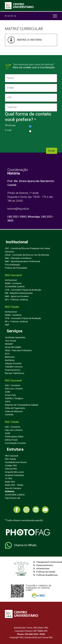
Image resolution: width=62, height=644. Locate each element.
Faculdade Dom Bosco (16, 462)
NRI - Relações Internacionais (19, 293)
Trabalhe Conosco (14, 367)
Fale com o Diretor (14, 389)
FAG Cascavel (11, 456)
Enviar (52, 151)
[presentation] (30, 140)
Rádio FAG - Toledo (14, 485)
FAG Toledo (10, 459)
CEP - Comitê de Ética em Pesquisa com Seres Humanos (27, 250)
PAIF (7, 325)
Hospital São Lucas (14, 472)
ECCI (7, 354)
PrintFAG (9, 415)
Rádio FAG (10, 482)
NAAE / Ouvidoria (13, 283)
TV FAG (9, 479)
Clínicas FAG (11, 469)
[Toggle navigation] (55, 6)
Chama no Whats (21, 545)
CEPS (8, 402)
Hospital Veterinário (15, 475)
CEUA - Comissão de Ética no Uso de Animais (27, 255)
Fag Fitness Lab (13, 498)
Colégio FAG (11, 466)
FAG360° (9, 344)
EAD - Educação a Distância (18, 258)
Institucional (11, 280)
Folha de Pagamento (15, 408)
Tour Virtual (10, 341)
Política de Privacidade (16, 268)
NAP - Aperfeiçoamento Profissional (22, 261)
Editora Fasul (11, 440)
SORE (8, 392)
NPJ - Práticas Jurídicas (16, 322)
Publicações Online (14, 437)
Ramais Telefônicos (15, 373)
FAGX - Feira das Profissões (18, 351)
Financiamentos (13, 370)
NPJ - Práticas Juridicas (16, 300)
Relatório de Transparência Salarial (21, 405)
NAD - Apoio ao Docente (17, 296)
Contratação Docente (15, 443)
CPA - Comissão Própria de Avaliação (23, 290)
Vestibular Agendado (15, 338)
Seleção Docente (13, 364)
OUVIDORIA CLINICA (15, 287)
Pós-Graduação (12, 265)
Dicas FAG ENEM (13, 347)
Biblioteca (10, 357)
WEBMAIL (10, 492)
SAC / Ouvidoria (13, 385)
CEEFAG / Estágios (14, 398)
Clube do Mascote (14, 411)
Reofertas (10, 360)
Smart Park (10, 395)
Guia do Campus (13, 488)
